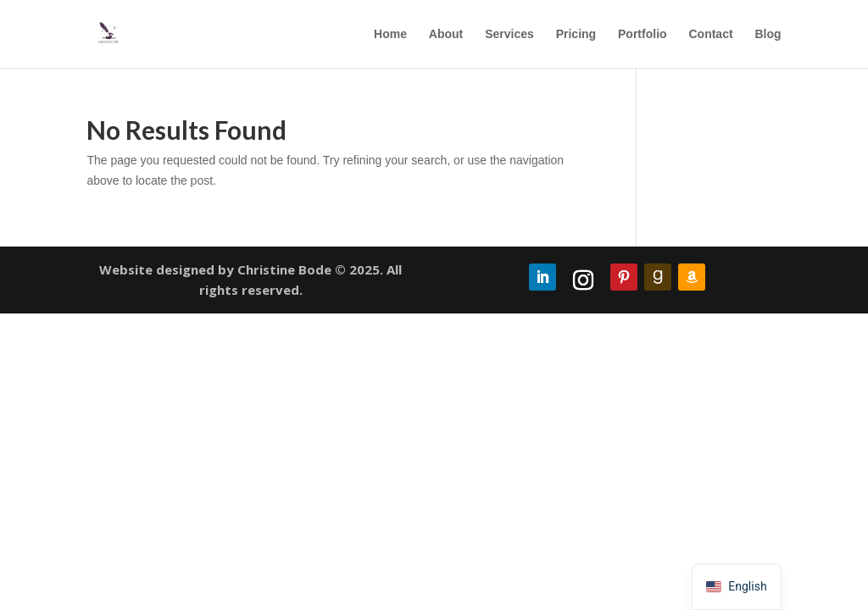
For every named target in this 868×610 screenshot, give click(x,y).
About (446, 34)
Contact (710, 34)
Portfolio (643, 34)
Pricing (576, 34)
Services (509, 34)
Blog (768, 34)
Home (390, 34)
